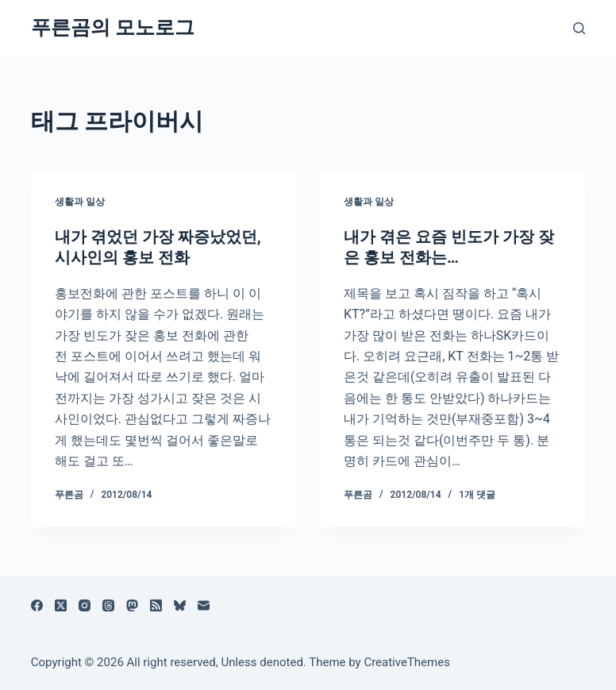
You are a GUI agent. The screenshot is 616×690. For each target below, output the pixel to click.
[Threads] (108, 605)
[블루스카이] (180, 605)
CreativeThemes (407, 662)
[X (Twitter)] (61, 605)
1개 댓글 (477, 495)
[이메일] (204, 605)
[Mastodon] (132, 605)
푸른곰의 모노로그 (113, 27)
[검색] (579, 28)
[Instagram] (85, 605)
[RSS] (156, 605)
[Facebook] (37, 605)
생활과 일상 (80, 202)
